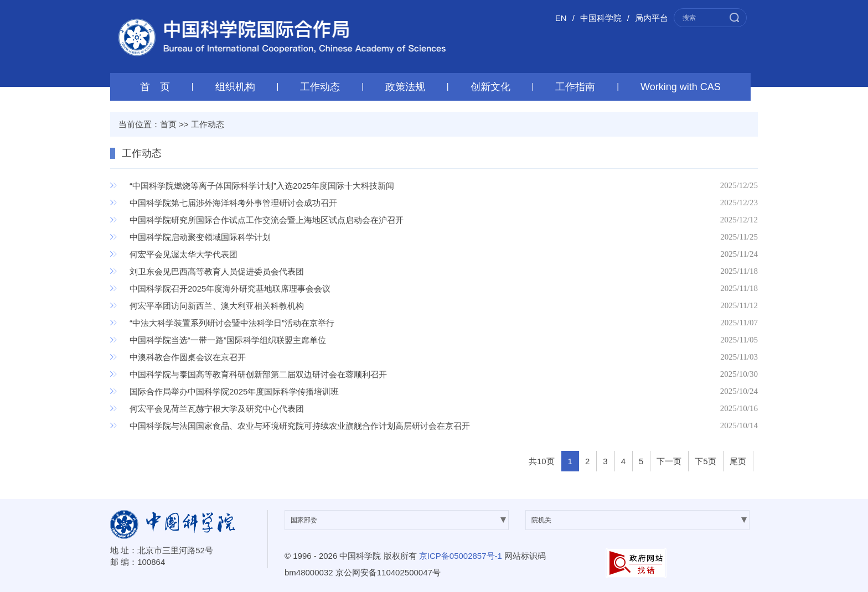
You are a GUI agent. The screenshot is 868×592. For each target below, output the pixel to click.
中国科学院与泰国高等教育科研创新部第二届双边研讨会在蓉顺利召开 (258, 374)
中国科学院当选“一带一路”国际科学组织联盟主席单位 (228, 340)
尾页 (738, 461)
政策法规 (405, 87)
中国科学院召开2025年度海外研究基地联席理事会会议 (230, 289)
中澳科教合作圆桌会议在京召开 (188, 357)
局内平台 (652, 18)
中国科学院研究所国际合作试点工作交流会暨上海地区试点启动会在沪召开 (267, 220)
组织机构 (235, 87)
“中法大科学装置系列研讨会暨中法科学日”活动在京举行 (232, 323)
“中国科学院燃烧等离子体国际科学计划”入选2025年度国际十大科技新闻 (262, 186)
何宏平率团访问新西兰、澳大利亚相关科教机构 (217, 306)
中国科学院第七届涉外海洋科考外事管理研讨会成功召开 (233, 203)
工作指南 (575, 87)
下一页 (669, 461)
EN (561, 18)
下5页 (705, 461)
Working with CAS (681, 87)
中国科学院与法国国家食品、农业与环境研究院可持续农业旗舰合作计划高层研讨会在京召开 (300, 426)
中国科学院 (601, 18)
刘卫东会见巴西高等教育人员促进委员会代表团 (217, 271)
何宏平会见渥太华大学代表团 (184, 254)
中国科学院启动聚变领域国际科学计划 (200, 237)
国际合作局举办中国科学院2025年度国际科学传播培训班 (234, 391)
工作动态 (320, 87)
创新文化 (490, 87)
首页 (168, 124)
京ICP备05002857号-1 (461, 556)
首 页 (155, 87)
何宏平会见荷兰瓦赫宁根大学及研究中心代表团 (217, 409)
